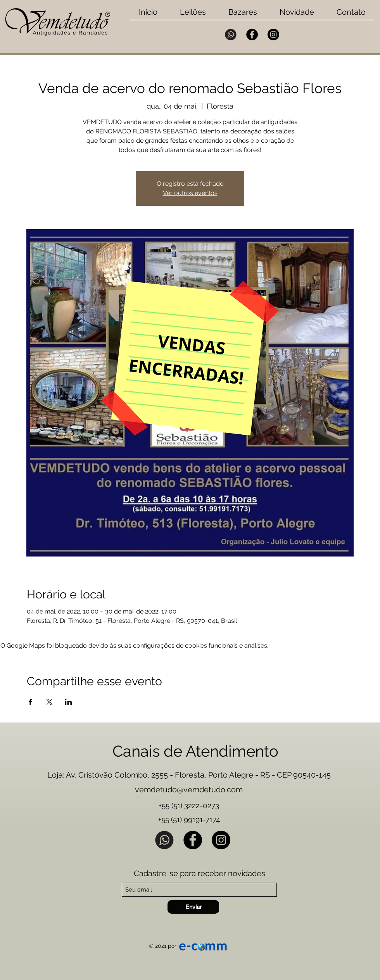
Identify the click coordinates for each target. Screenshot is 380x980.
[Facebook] (252, 35)
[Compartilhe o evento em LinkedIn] (68, 702)
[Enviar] (193, 907)
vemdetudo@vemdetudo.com (189, 790)
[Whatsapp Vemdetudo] (231, 35)
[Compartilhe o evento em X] (49, 702)
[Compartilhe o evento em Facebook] (30, 702)
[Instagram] (273, 35)
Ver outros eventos (190, 193)
